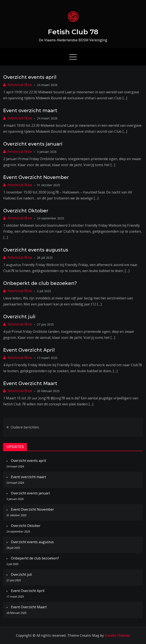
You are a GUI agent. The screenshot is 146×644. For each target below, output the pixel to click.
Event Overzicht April (29, 350)
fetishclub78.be (20, 85)
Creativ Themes (117, 635)
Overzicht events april (30, 77)
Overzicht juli (19, 317)
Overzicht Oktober (26, 211)
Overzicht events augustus (36, 250)
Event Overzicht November (36, 177)
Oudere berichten (25, 427)
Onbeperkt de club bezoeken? (40, 283)
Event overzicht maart (30, 111)
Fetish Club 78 (73, 32)
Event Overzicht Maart (30, 383)
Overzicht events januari (33, 144)
